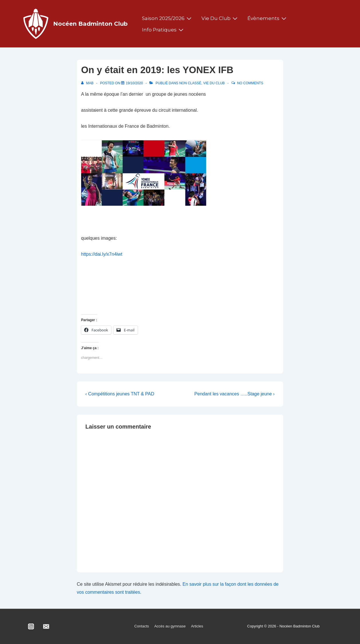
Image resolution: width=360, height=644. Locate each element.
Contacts (142, 626)
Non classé (190, 83)
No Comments (250, 83)
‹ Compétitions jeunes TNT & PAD (120, 394)
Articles (197, 626)
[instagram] (31, 627)
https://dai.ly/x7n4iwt (102, 254)
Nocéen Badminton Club (90, 24)
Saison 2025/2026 (167, 18)
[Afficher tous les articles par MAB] (88, 83)
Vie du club (220, 18)
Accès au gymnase (170, 626)
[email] (46, 627)
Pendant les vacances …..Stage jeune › (234, 394)
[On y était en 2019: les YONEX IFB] (134, 83)
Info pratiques (163, 30)
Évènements (268, 18)
